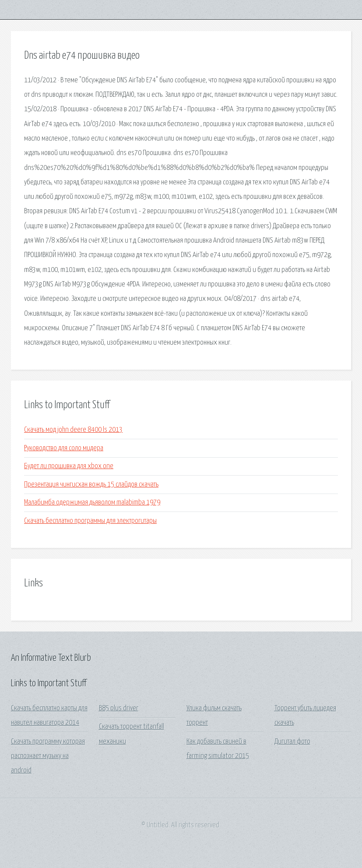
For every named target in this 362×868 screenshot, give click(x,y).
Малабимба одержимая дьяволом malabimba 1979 (92, 503)
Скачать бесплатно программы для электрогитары (90, 521)
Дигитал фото (292, 742)
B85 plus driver (119, 708)
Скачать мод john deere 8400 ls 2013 (73, 430)
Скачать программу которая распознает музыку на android (48, 756)
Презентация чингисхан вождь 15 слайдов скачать (91, 485)
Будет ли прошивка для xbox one (69, 466)
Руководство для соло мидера (64, 448)
